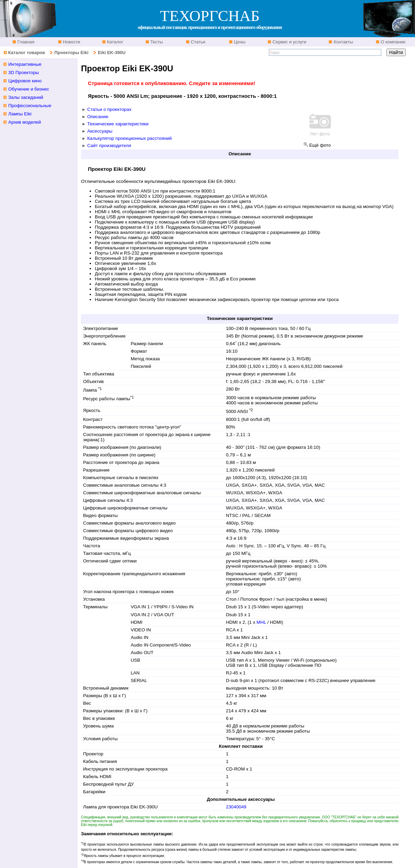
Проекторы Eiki (72, 53)
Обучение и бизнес (29, 89)
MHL (262, 622)
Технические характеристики (118, 124)
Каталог (115, 42)
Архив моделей (25, 122)
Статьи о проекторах (109, 109)
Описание (98, 117)
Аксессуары (100, 131)
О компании (392, 42)
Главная (25, 42)
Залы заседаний (26, 97)
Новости (71, 42)
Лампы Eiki (20, 114)
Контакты (343, 42)
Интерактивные (25, 64)
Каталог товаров (26, 53)
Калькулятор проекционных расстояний (129, 138)
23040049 (236, 807)
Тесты (156, 42)
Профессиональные (30, 106)
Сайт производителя (109, 146)
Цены (239, 42)
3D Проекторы (24, 73)
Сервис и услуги (289, 42)
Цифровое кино (25, 81)
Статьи (198, 42)
